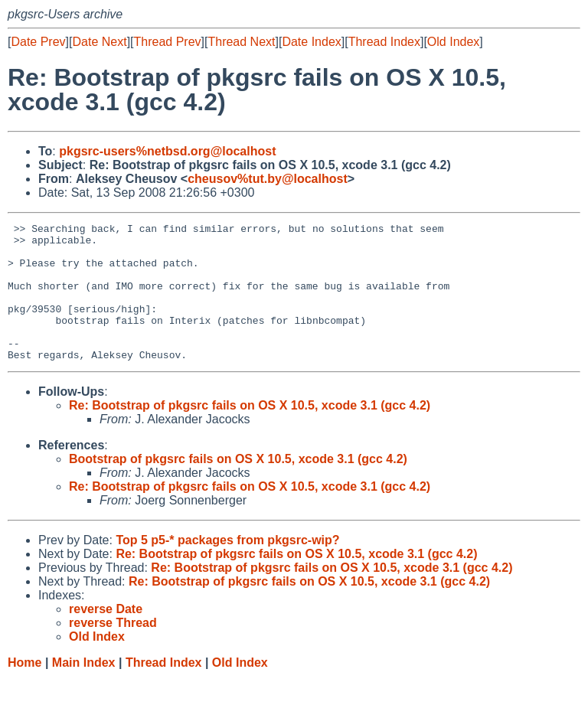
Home (24, 690)
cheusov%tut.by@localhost (268, 179)
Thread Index (384, 42)
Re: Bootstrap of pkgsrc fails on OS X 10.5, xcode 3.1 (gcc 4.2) (250, 433)
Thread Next (241, 42)
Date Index (311, 42)
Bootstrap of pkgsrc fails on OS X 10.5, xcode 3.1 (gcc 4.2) (238, 486)
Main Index (84, 690)
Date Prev (38, 42)
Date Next (99, 42)
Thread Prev (168, 42)
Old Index (453, 42)
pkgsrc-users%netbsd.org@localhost (167, 151)
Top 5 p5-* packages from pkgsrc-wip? (227, 568)
